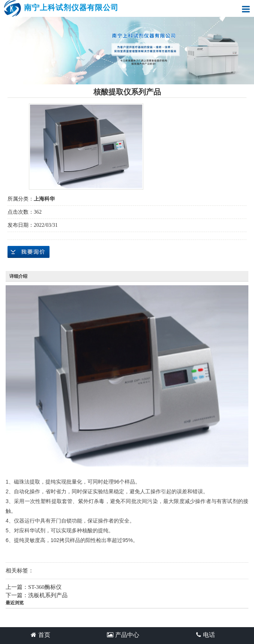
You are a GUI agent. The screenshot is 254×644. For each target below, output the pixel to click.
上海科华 (44, 199)
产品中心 (123, 635)
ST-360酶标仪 (45, 587)
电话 (206, 635)
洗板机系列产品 (48, 595)
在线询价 (29, 252)
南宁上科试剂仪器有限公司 (61, 8)
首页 (41, 635)
